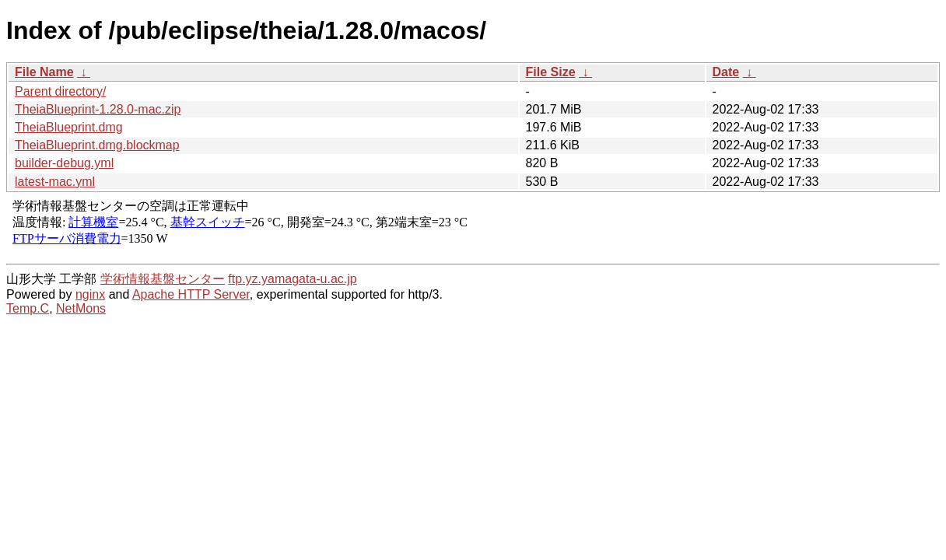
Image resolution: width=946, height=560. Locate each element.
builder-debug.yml (64, 163)
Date (726, 72)
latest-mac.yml (55, 182)
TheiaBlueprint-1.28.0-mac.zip (98, 109)
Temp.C (28, 308)
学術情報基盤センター (163, 279)
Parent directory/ (60, 91)
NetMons (81, 308)
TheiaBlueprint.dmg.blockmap (97, 145)
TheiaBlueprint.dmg (69, 127)
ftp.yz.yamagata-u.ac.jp (292, 279)
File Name (44, 72)
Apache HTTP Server (191, 294)
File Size (551, 72)
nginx (90, 294)
